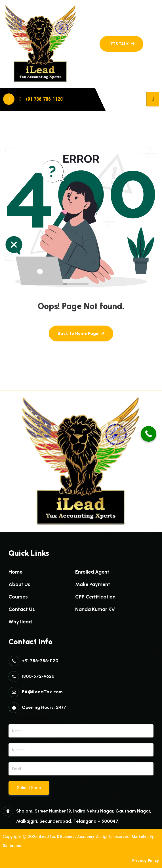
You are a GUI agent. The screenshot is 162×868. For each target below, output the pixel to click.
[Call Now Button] (149, 434)
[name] (121, 44)
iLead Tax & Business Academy (66, 837)
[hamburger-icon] (153, 99)
